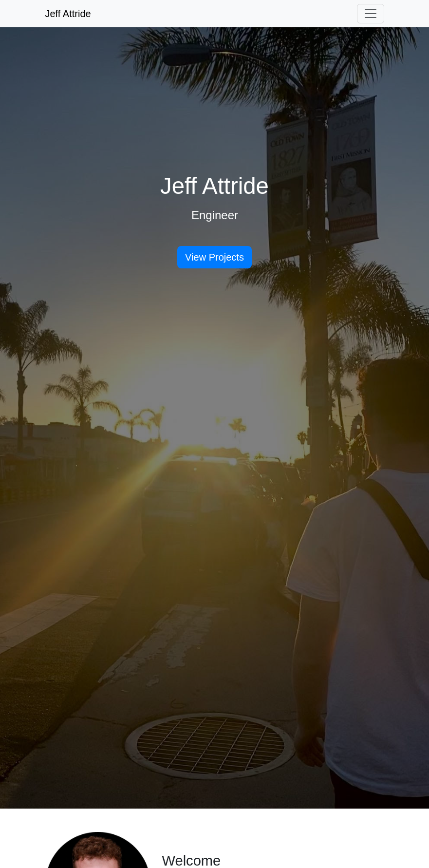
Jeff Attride (68, 14)
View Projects (214, 257)
